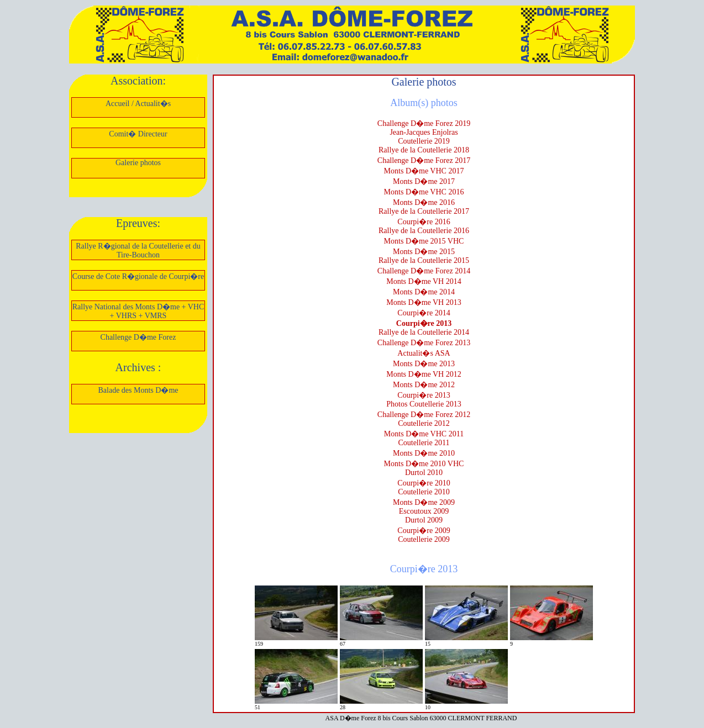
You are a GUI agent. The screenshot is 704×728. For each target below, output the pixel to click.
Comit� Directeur (138, 134)
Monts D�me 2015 (424, 252)
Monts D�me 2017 (424, 181)
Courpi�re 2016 (424, 222)
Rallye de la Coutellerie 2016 (424, 231)
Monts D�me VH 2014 (424, 281)
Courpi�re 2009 (424, 531)
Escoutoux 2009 (424, 511)
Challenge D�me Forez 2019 (424, 123)
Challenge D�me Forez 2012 (424, 415)
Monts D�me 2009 (424, 502)
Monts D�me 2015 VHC (424, 241)
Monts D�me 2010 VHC (424, 464)
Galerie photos (138, 163)
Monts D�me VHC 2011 (424, 434)
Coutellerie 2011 (424, 443)
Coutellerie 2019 (424, 141)
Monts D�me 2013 (424, 364)
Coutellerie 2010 (424, 492)
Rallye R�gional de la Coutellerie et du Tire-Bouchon (138, 250)
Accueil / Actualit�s (138, 104)
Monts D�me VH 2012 (424, 374)
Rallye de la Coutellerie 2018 (424, 150)
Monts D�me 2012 (424, 385)
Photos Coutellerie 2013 (424, 404)
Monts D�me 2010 (424, 453)
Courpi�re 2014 (424, 313)
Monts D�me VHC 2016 (424, 192)
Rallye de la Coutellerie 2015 (424, 260)
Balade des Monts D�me (138, 390)
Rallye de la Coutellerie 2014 (424, 332)
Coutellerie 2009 (424, 539)
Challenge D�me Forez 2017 (424, 160)
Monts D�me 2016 (424, 202)
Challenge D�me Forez (138, 337)
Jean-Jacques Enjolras (424, 132)
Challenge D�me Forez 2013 (424, 343)
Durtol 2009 (424, 520)
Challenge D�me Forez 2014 (424, 271)
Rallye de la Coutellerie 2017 (424, 211)
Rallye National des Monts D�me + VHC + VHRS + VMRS (138, 311)
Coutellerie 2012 (424, 423)
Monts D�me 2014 (424, 292)
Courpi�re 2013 (424, 323)
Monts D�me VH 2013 (424, 302)
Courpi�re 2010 (424, 483)
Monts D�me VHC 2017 (424, 171)
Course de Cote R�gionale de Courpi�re (138, 276)
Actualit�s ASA (424, 353)
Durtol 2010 (424, 473)
